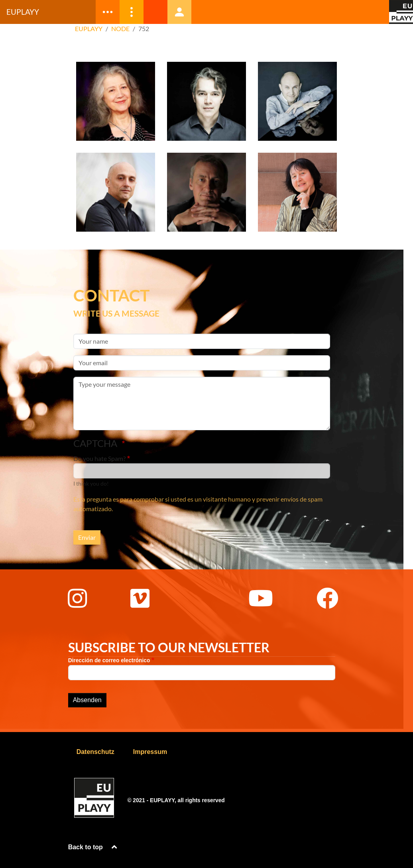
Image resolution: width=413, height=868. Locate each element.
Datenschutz (95, 752)
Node (120, 29)
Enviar (87, 537)
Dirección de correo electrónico (109, 660)
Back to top (93, 847)
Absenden (87, 700)
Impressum (150, 752)
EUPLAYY (89, 29)
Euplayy (23, 12)
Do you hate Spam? (99, 458)
